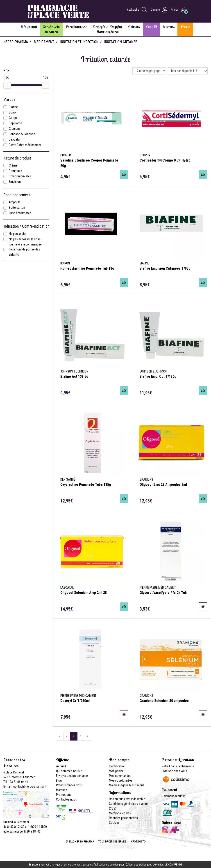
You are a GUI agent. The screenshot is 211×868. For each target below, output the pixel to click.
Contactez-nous (66, 799)
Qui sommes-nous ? (69, 771)
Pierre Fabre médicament (25, 145)
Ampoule (15, 202)
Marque (9, 100)
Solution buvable (20, 176)
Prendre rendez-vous (69, 785)
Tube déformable (20, 213)
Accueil (61, 766)
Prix (6, 70)
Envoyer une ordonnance (72, 776)
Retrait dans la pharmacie (178, 766)
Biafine (13, 107)
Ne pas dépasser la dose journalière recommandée (25, 242)
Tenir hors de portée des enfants (24, 252)
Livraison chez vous (174, 771)
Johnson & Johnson (22, 134)
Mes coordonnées (121, 780)
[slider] (7, 85)
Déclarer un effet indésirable (127, 799)
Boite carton (17, 208)
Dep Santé (15, 123)
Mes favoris (137, 785)
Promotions (64, 795)
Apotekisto (138, 841)
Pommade (15, 171)
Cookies (114, 823)
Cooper (14, 118)
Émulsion (15, 182)
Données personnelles (123, 818)
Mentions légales (120, 813)
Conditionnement (17, 195)
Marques (62, 790)
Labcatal (15, 139)
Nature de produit (17, 158)
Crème (13, 165)
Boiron (13, 112)
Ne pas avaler (18, 234)
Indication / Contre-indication (26, 226)
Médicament (44, 42)
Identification (117, 766)
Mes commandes (120, 776)
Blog (59, 780)
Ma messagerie (119, 785)
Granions (15, 129)
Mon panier (116, 771)
